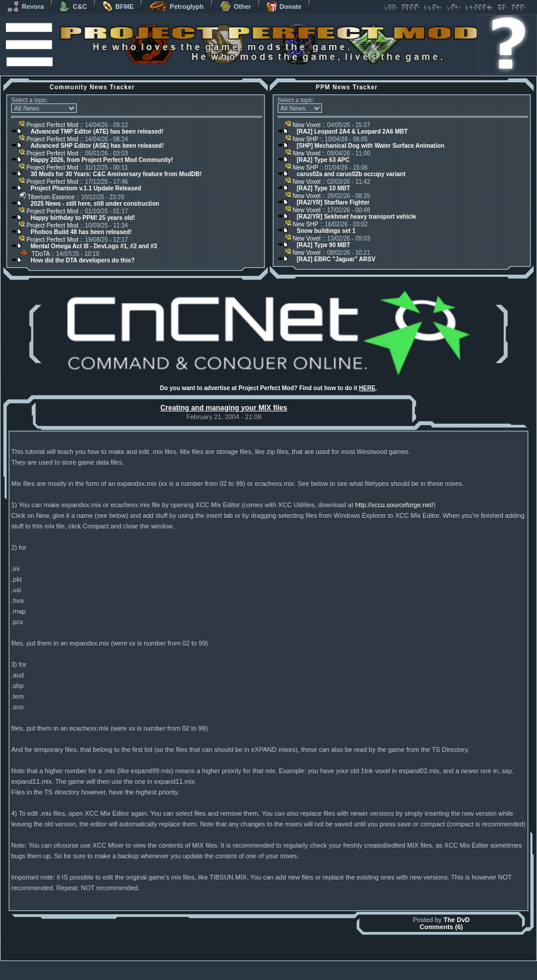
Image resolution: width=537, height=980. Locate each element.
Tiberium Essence (46, 197)
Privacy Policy (330, 977)
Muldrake (216, 964)
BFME (118, 7)
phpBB (336, 964)
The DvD (457, 920)
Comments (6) (441, 927)
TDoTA (34, 254)
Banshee (279, 964)
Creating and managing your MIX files (224, 408)
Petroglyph (176, 7)
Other (235, 7)
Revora (25, 7)
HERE (367, 388)
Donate (284, 7)
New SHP (302, 139)
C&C (73, 7)
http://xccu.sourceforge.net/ (394, 505)
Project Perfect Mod (48, 125)
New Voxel (303, 125)
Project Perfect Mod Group (262, 970)
